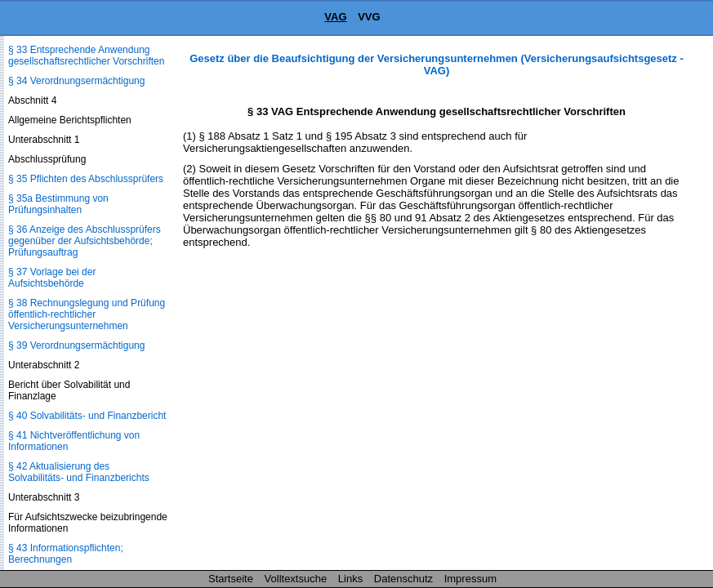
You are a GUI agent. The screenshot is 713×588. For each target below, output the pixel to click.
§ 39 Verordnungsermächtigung (76, 345)
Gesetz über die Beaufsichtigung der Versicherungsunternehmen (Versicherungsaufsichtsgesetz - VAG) (437, 65)
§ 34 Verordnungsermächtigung (76, 81)
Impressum (470, 579)
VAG (335, 17)
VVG (369, 17)
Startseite (231, 579)
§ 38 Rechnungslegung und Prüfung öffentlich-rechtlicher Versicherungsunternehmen (87, 314)
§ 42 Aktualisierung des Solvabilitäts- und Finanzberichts (79, 472)
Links (350, 579)
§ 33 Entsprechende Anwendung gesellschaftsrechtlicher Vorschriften (86, 56)
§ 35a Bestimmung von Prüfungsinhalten (58, 204)
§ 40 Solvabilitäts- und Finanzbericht (87, 416)
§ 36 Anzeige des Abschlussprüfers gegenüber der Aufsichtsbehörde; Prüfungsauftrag (85, 241)
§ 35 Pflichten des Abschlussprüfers (86, 179)
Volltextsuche (296, 579)
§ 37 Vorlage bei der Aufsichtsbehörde (52, 278)
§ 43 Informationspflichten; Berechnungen (66, 554)
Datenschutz (403, 579)
